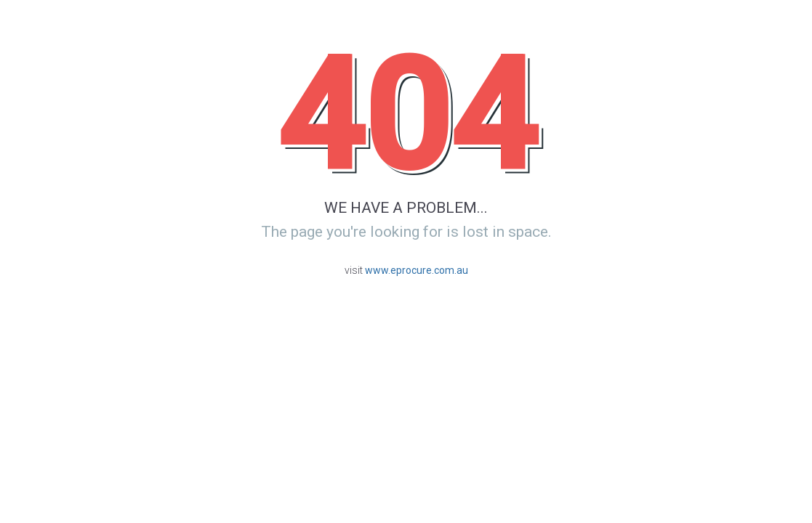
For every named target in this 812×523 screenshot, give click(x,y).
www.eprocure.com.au (417, 270)
